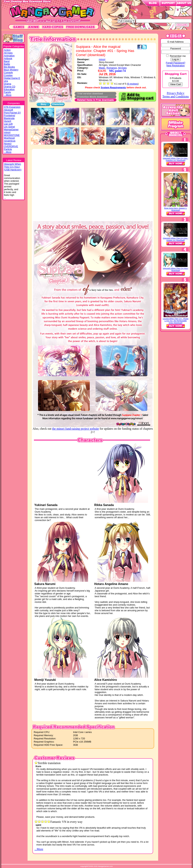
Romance (112, 68)
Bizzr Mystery (11, 70)
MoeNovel (9, 138)
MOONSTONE (12, 135)
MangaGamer (11, 130)
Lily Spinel (9, 127)
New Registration (175, 66)
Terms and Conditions (175, 96)
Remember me (178, 56)
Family (7, 92)
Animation (9, 56)
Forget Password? (176, 63)
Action (7, 50)
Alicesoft (8, 110)
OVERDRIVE (11, 146)
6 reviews (133, 84)
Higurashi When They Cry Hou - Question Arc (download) (176, 159)
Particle (8, 149)
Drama (7, 84)
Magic (102, 68)
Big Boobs (9, 67)
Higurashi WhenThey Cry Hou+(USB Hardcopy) (13, 167)
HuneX (8, 121)
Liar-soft (8, 124)
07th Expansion (12, 107)
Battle (7, 64)
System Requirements (113, 87)
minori (7, 132)
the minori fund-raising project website (76, 429)
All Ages (8, 53)
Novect (8, 144)
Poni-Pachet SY (12, 113)
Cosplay (8, 75)
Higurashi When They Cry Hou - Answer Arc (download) (176, 239)
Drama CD (10, 87)
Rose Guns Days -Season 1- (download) (176, 209)
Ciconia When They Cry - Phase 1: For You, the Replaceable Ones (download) (176, 321)
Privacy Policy (176, 93)
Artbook (8, 58)
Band (7, 61)
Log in (176, 59)
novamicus (10, 141)
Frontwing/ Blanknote (10, 117)
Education (9, 89)
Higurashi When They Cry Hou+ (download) (176, 269)
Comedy (8, 72)
